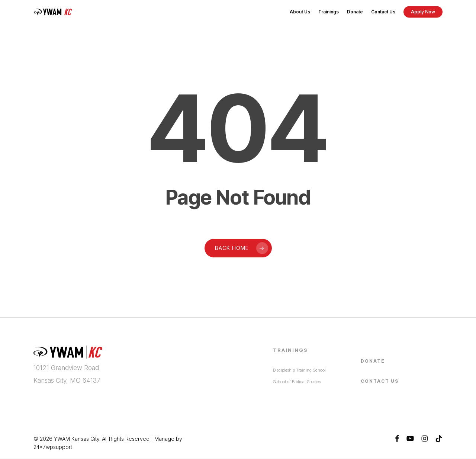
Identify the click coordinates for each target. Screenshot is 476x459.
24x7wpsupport (53, 447)
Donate (373, 361)
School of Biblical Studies (297, 381)
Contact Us (380, 381)
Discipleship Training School (299, 370)
